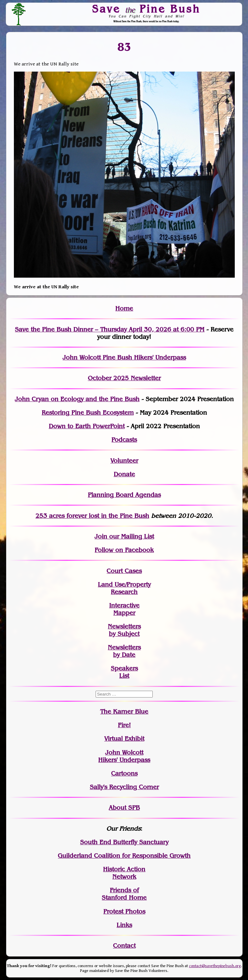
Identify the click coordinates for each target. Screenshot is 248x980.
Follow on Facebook (124, 550)
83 (124, 47)
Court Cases (124, 571)
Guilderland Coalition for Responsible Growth (124, 856)
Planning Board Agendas (124, 495)
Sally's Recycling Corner (124, 787)
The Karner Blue (124, 712)
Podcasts (124, 440)
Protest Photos (124, 911)
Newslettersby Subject (124, 630)
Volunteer (124, 461)
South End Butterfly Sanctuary (124, 842)
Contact (124, 946)
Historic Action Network (124, 873)
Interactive (124, 605)
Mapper (124, 613)
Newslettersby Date (124, 651)
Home (124, 308)
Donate (124, 474)
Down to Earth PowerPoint (87, 426)
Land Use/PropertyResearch (124, 588)
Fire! (124, 725)
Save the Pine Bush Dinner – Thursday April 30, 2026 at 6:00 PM (110, 329)
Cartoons (124, 773)
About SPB (124, 808)
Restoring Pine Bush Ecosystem (88, 413)
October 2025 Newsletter (124, 378)
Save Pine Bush (147, 9)
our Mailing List (131, 536)
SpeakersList (124, 672)
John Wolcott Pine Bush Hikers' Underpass (124, 357)
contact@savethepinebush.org (215, 966)
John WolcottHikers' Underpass (124, 756)
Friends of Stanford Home (124, 894)
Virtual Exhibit (124, 739)
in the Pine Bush (112, 516)
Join (101, 536)
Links (124, 925)
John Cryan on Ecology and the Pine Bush (77, 399)
